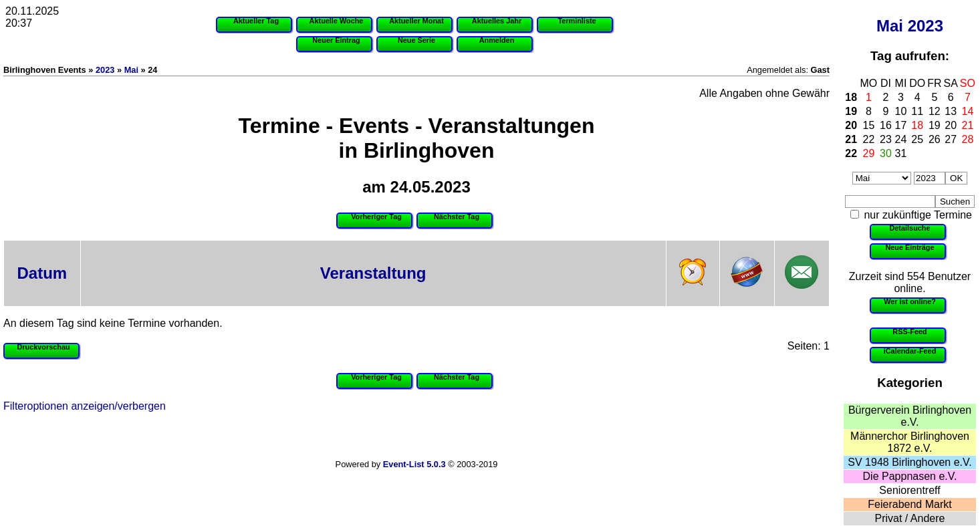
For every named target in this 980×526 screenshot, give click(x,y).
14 (968, 111)
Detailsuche (909, 228)
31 (901, 153)
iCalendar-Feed (910, 351)
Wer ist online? (910, 301)
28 (968, 139)
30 (886, 153)
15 (869, 125)
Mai (890, 26)
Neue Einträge (909, 247)
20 (851, 125)
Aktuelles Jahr (497, 21)
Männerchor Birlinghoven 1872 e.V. (910, 442)
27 (951, 139)
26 (935, 139)
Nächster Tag (457, 217)
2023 (926, 26)
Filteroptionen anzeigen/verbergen (85, 406)
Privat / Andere (910, 518)
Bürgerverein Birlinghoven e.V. (910, 416)
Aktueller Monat (416, 21)
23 (886, 139)
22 (869, 139)
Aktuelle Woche (337, 21)
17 (901, 125)
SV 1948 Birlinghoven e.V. (909, 462)
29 (869, 153)
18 (851, 97)
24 (901, 139)
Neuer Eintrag (336, 40)
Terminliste (577, 21)
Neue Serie (416, 40)
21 (968, 125)
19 (851, 111)
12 (935, 111)
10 (901, 111)
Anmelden (497, 40)
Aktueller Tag (256, 21)
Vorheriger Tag (376, 217)
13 (951, 111)
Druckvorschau (43, 347)
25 (917, 139)
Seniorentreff (909, 490)
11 (917, 111)
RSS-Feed (909, 332)
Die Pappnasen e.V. (910, 476)
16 (886, 125)
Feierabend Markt (909, 504)
